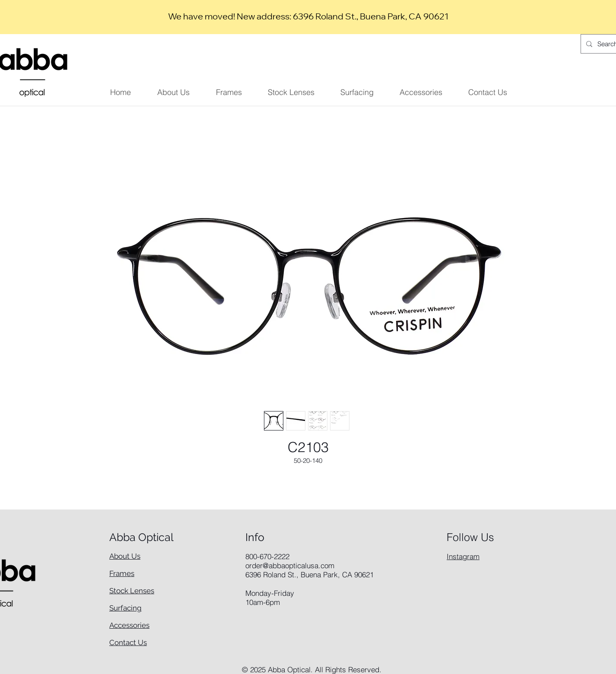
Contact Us (128, 642)
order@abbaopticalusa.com (290, 565)
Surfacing (125, 608)
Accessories (129, 625)
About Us (125, 556)
